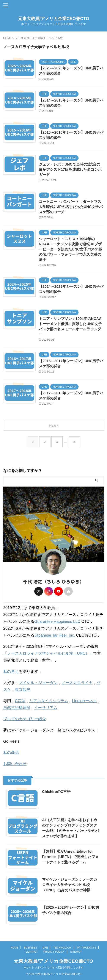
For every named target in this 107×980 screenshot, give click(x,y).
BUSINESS (31, 948)
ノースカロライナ (77, 683)
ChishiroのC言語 (56, 792)
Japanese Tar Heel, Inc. (55, 635)
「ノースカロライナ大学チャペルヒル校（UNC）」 (48, 653)
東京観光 (23, 690)
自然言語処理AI (17, 708)
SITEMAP (76, 952)
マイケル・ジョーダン (38, 683)
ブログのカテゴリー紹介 (25, 719)
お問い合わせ (15, 764)
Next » (54, 425)
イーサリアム (46, 708)
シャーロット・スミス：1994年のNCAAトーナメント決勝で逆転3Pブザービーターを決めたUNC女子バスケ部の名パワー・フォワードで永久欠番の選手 (70, 249)
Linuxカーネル (84, 701)
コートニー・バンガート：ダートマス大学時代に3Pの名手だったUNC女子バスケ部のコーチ (71, 207)
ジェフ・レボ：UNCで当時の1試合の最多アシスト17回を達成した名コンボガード (70, 170)
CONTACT (32, 952)
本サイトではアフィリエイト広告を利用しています (53, 967)
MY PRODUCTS (87, 948)
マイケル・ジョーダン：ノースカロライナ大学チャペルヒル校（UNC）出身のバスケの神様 (70, 885)
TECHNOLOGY (63, 948)
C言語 (20, 701)
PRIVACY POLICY (54, 952)
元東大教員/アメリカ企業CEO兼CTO (54, 19)
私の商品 (11, 753)
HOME (14, 948)
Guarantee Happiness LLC (57, 622)
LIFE (45, 948)
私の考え (11, 672)
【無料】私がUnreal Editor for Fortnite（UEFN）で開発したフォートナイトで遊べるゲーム (70, 857)
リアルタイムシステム (49, 701)
